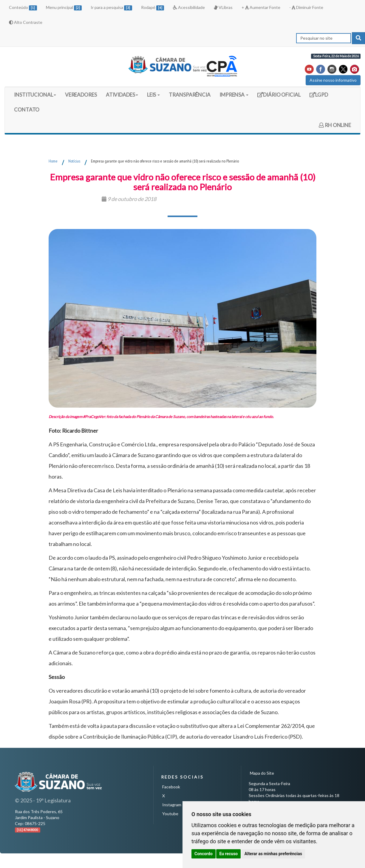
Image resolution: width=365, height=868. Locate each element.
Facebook (171, 787)
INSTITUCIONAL (35, 95)
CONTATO (27, 110)
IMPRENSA (234, 95)
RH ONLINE (335, 125)
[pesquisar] (358, 38)
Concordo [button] (204, 854)
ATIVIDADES (122, 95)
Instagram (172, 805)
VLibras (223, 7)
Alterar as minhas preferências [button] (273, 854)
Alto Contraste (26, 22)
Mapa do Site (262, 773)
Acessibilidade (189, 7)
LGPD (321, 97)
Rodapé (153, 8)
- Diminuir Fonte (306, 7)
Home (53, 161)
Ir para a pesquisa (111, 8)
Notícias (74, 161)
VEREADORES (81, 95)
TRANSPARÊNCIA (190, 95)
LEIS (154, 95)
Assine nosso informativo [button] (333, 80)
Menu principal (64, 8)
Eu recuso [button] (228, 854)
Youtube (170, 814)
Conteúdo (23, 8)
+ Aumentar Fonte (261, 7)
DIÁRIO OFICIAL (279, 97)
